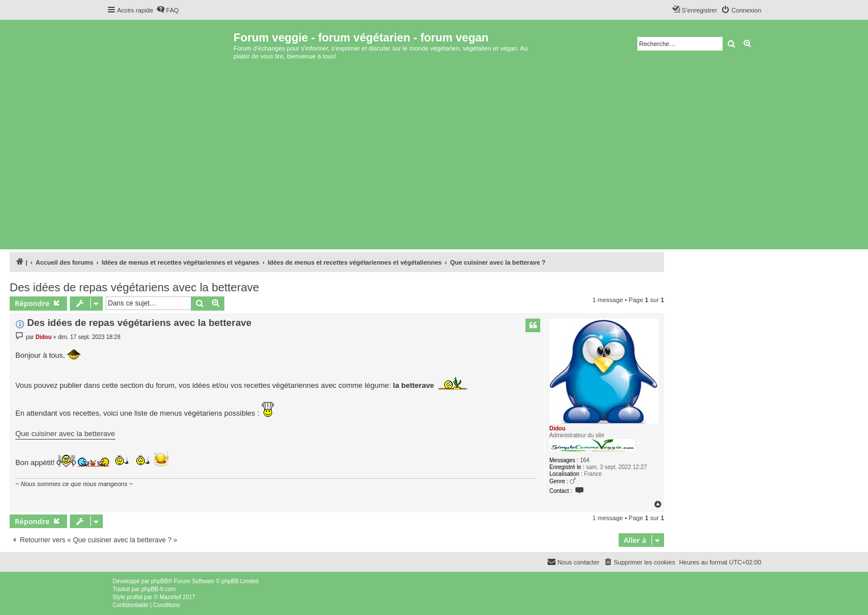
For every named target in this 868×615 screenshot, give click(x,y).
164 (585, 460)
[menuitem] (168, 10)
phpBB (160, 581)
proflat (135, 597)
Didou (557, 428)
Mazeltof (170, 597)
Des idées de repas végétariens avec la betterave (134, 287)
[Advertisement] (434, 161)
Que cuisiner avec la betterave (65, 434)
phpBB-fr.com (159, 589)
